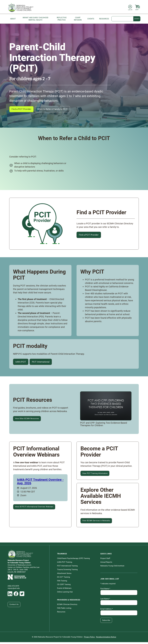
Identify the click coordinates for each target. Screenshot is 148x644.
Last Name (105, 601)
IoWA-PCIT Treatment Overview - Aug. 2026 (40, 483)
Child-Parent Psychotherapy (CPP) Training (73, 560)
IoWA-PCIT (22, 363)
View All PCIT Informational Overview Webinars (34, 509)
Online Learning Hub (65, 594)
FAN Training (62, 583)
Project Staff (105, 560)
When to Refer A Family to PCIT (58, 110)
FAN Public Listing (64, 610)
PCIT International (44, 363)
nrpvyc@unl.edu (14, 590)
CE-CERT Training (64, 586)
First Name (105, 590)
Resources (104, 19)
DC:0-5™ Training (63, 579)
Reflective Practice (62, 19)
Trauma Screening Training (67, 571)
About (13, 19)
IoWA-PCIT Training (65, 564)
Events (91, 19)
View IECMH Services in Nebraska (96, 523)
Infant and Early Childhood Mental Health (35, 19)
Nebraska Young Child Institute (112, 568)
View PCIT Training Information (95, 475)
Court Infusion (78, 19)
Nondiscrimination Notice (106, 639)
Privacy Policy (90, 639)
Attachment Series (64, 575)
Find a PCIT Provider (23, 110)
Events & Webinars (64, 590)
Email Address (107, 611)
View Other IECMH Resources (27, 420)
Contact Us (14, 606)
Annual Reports (106, 564)
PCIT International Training (67, 568)
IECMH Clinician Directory (67, 606)
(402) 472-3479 (13, 588)
